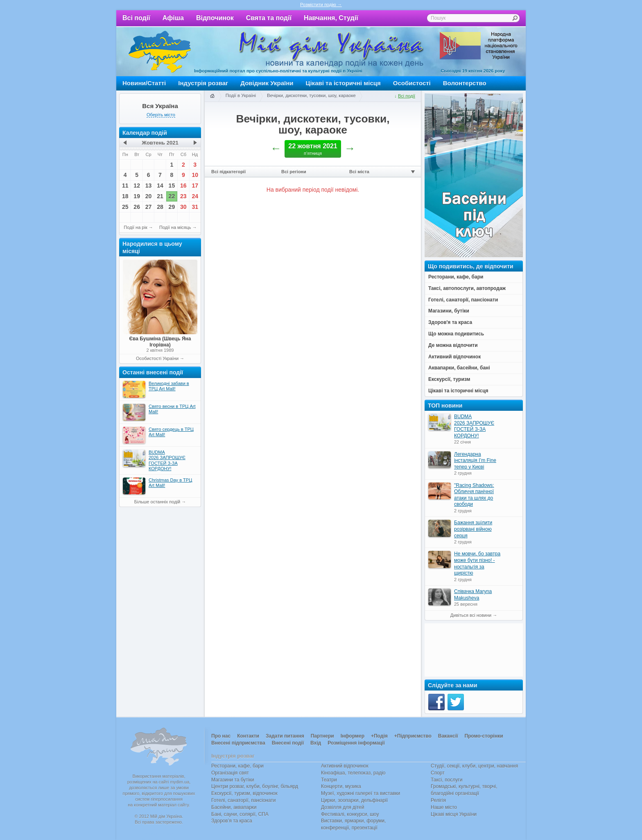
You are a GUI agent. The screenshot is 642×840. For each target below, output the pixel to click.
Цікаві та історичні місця (343, 83)
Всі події (136, 18)
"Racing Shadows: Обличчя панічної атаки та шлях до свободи (474, 495)
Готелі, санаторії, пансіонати (244, 800)
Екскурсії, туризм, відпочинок (244, 793)
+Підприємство (413, 736)
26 (137, 207)
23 (183, 196)
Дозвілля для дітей (342, 807)
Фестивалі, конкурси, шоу (350, 814)
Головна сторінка (212, 96)
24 (195, 196)
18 (125, 196)
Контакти (248, 736)
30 (183, 207)
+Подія (379, 736)
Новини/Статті (144, 83)
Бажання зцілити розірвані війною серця (473, 529)
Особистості (412, 83)
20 (149, 196)
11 (125, 186)
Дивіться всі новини (471, 615)
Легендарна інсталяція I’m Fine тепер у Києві (475, 461)
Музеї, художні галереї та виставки (361, 793)
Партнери (322, 736)
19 (137, 196)
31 (195, 207)
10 (195, 175)
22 (172, 196)
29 (172, 207)
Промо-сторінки (484, 736)
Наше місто (444, 807)
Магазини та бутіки (233, 780)
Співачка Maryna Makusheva (473, 595)
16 (183, 186)
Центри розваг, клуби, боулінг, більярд (255, 786)
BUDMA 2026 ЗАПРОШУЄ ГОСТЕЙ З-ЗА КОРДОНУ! (474, 426)
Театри (329, 780)
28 (160, 207)
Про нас (221, 736)
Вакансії (448, 736)
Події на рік (135, 227)
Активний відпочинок (345, 766)
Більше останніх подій (157, 502)
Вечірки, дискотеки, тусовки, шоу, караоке (311, 95)
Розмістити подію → (321, 5)
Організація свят (230, 773)
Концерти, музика (341, 786)
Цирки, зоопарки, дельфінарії (354, 800)
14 (160, 186)
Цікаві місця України (454, 814)
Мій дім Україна (160, 52)
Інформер (353, 736)
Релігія (438, 800)
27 (149, 207)
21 (160, 196)
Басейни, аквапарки (234, 807)
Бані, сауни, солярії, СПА (240, 814)
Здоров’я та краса (232, 821)
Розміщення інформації (356, 743)
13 (149, 186)
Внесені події (288, 743)
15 (172, 186)
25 (125, 207)
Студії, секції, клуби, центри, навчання (474, 766)
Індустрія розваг (203, 83)
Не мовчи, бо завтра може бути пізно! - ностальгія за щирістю (477, 563)
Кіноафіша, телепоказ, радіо (353, 773)
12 (137, 186)
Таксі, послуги (446, 780)
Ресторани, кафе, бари (237, 766)
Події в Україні (241, 95)
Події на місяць (175, 227)
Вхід (316, 743)
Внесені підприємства (238, 743)
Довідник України (267, 83)
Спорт (438, 773)
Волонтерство (465, 83)
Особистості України (157, 358)
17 (195, 186)
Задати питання (285, 736)
